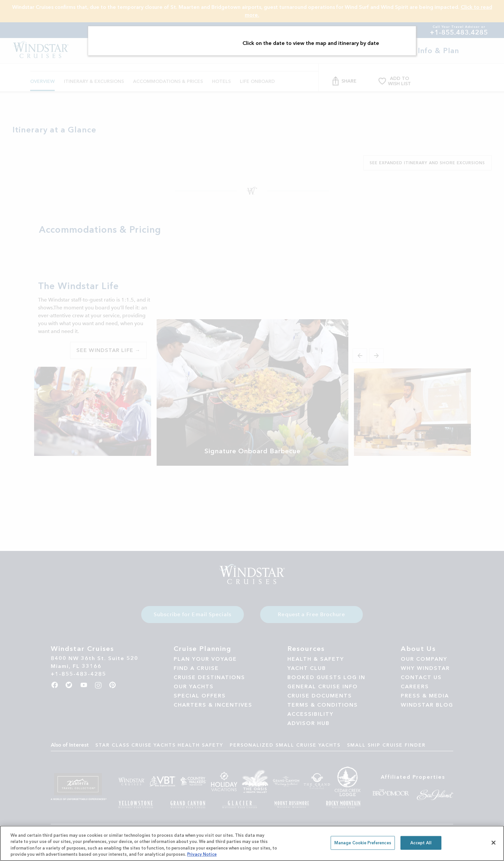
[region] (252, 843)
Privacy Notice (202, 854)
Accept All (421, 843)
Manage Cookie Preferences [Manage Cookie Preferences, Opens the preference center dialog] (363, 843)
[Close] (494, 843)
